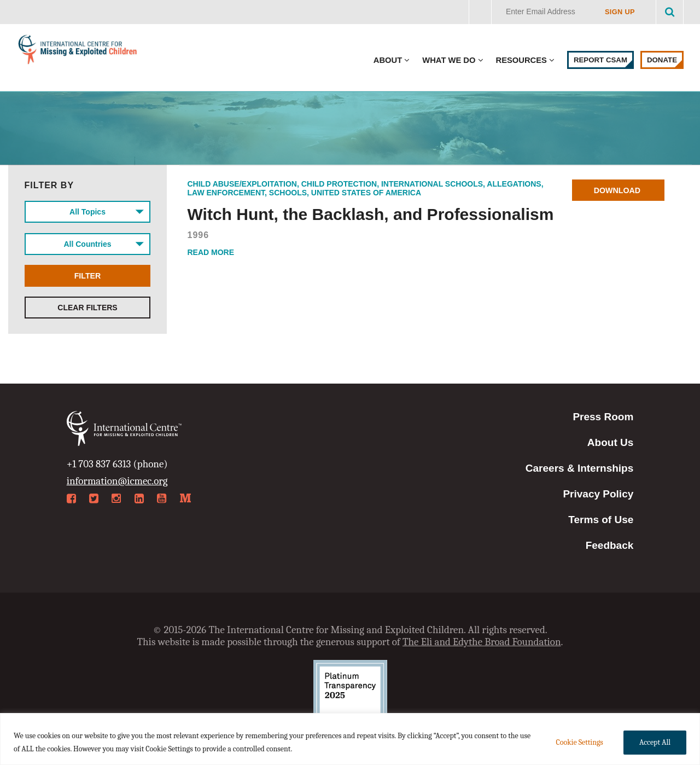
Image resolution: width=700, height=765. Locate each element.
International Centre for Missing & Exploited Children (78, 52)
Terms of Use (601, 520)
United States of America (366, 193)
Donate (662, 60)
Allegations (514, 184)
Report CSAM (600, 60)
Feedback (610, 545)
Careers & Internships (579, 468)
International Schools (432, 184)
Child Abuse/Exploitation (242, 184)
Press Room (603, 417)
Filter (87, 279)
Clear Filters (87, 312)
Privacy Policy (598, 494)
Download (619, 190)
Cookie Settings (579, 742)
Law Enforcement (226, 193)
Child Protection (339, 184)
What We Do (449, 60)
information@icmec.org (117, 481)
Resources (521, 60)
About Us (610, 442)
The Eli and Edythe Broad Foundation (482, 642)
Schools (288, 193)
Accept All (655, 742)
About (388, 60)
